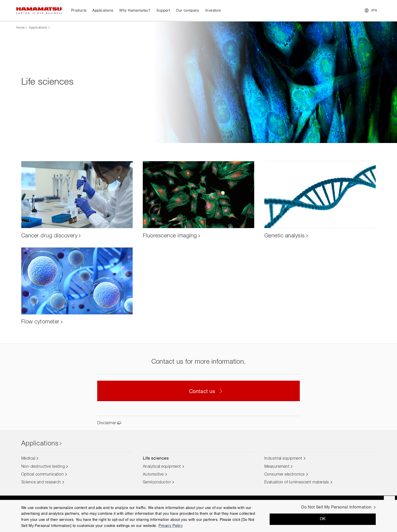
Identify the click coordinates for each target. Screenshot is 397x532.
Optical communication (43, 475)
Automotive (153, 475)
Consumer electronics (285, 475)
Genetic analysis (285, 236)
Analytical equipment (162, 467)
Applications (38, 28)
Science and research (41, 482)
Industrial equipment (283, 459)
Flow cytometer (40, 322)
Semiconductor (157, 482)
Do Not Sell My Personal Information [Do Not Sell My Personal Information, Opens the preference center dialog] (336, 507)
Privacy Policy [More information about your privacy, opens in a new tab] (171, 526)
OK (323, 519)
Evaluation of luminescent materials (297, 482)
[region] (198, 516)
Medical (28, 459)
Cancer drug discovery (49, 236)
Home (20, 28)
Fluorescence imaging (170, 236)
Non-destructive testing (43, 467)
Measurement (277, 467)
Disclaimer (107, 423)
